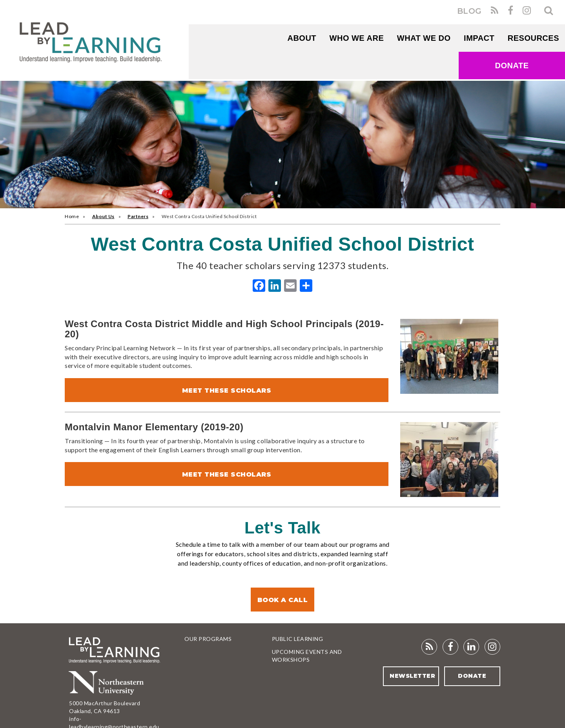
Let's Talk (282, 528)
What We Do (424, 38)
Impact (479, 38)
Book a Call (283, 600)
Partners (138, 216)
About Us (103, 216)
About (302, 38)
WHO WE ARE (357, 38)
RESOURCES (533, 38)
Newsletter (412, 676)
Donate (512, 66)
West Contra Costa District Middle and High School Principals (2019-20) (224, 329)
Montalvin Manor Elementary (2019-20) (154, 427)
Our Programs (208, 639)
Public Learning (298, 639)
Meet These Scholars (227, 390)
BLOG (469, 11)
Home (72, 216)
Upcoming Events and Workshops (307, 656)
